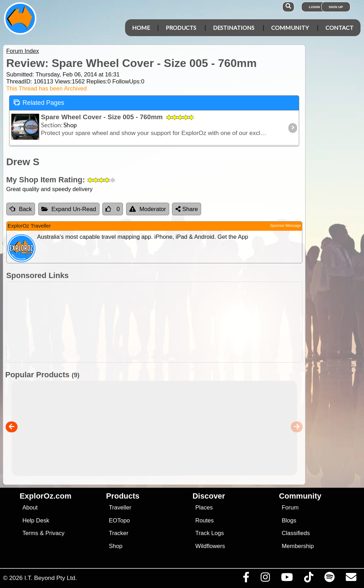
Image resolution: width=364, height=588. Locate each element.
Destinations (234, 28)
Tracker (119, 533)
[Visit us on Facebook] (246, 579)
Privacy (55, 533)
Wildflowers (210, 546)
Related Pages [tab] (39, 102)
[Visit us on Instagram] (265, 579)
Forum (290, 508)
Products (181, 28)
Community (290, 28)
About (30, 508)
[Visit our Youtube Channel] (287, 579)
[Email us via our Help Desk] (351, 579)
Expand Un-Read (69, 209)
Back (21, 209)
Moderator (148, 209)
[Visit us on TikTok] (308, 579)
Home (141, 28)
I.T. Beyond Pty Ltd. (50, 578)
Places (204, 508)
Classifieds (296, 533)
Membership (298, 546)
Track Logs (210, 533)
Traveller (120, 508)
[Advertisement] (186, 322)
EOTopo (119, 521)
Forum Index (23, 51)
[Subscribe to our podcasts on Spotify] (329, 579)
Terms (30, 533)
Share (187, 209)
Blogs (289, 521)
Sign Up (336, 7)
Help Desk (36, 521)
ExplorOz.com (46, 496)
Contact (339, 28)
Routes (204, 521)
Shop (116, 546)
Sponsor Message (286, 225)
